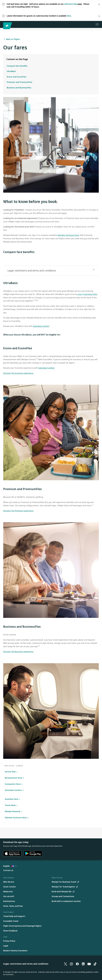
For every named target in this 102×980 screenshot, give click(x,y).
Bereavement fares (14, 778)
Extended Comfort (41, 326)
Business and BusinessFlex (19, 88)
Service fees (10, 772)
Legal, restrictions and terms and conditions (26, 964)
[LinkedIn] (83, 964)
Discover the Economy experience (18, 373)
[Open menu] (97, 24)
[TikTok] (95, 964)
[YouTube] (89, 964)
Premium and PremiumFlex (19, 82)
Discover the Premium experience (18, 511)
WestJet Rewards (13, 811)
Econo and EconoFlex (17, 77)
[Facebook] (77, 964)
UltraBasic (11, 71)
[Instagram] (71, 964)
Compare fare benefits (17, 66)
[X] (65, 964)
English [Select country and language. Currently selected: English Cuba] (10, 866)
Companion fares (13, 784)
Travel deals (10, 805)
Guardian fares (12, 799)
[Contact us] (8, 870)
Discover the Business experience (18, 651)
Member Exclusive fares (68, 235)
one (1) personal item (88, 294)
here (69, 16)
